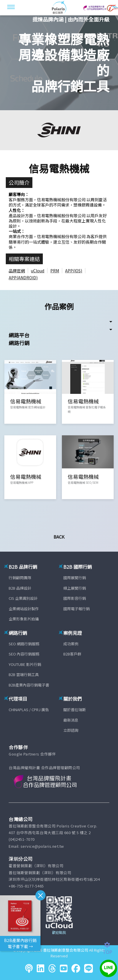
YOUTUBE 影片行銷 (25, 664)
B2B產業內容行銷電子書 (29, 685)
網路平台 (19, 335)
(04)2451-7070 (22, 839)
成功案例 (71, 644)
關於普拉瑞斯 (75, 710)
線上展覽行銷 (75, 588)
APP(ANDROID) (23, 278)
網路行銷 (19, 343)
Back (59, 537)
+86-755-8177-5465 (26, 886)
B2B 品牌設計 (20, 588)
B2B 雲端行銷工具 (24, 674)
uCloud (38, 271)
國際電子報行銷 (76, 609)
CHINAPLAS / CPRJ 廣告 (29, 710)
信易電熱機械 (59, 168)
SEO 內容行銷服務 (24, 654)
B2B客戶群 (72, 654)
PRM (55, 271)
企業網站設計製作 (24, 609)
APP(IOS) (74, 271)
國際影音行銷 (75, 598)
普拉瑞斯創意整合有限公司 (66, 950)
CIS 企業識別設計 (23, 598)
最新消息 (71, 720)
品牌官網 (17, 271)
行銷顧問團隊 (20, 578)
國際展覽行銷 (75, 578)
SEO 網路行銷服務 (24, 644)
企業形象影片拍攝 (24, 619)
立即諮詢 (71, 730)
